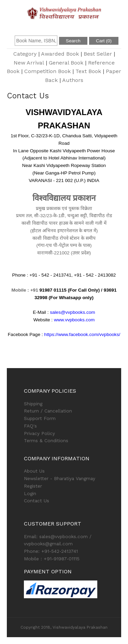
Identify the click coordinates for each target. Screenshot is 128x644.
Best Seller (98, 54)
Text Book (88, 71)
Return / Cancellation (48, 411)
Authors (73, 80)
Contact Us (37, 501)
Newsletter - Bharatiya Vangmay (60, 478)
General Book (66, 63)
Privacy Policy (39, 433)
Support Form (40, 418)
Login (30, 493)
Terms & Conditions (46, 440)
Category (25, 54)
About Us (34, 471)
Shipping (33, 404)
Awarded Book (60, 54)
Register (33, 486)
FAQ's (30, 426)
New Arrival (29, 63)
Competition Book (47, 71)
